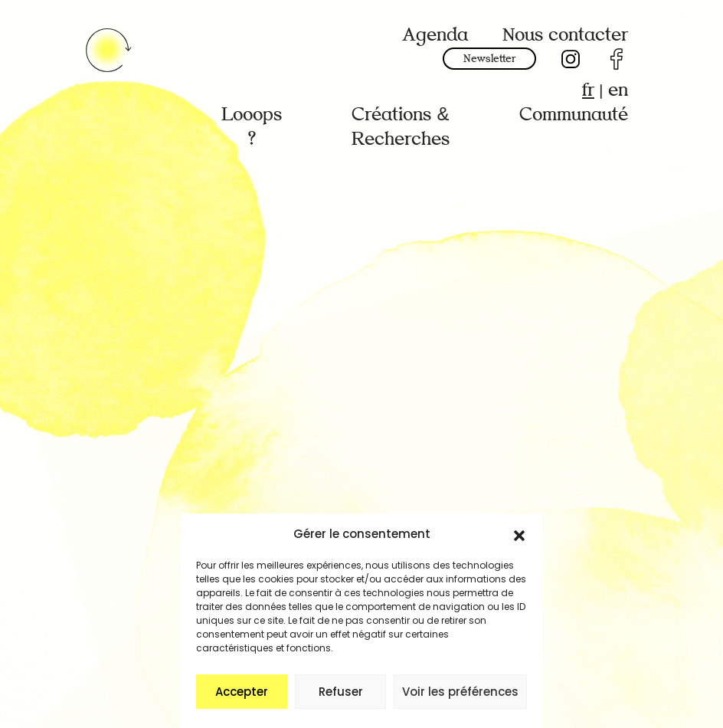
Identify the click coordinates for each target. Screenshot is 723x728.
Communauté (574, 115)
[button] (519, 534)
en (618, 90)
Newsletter (489, 59)
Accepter (242, 692)
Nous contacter (565, 35)
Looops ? (252, 127)
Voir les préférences (460, 692)
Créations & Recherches (401, 127)
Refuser (341, 692)
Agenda (435, 35)
